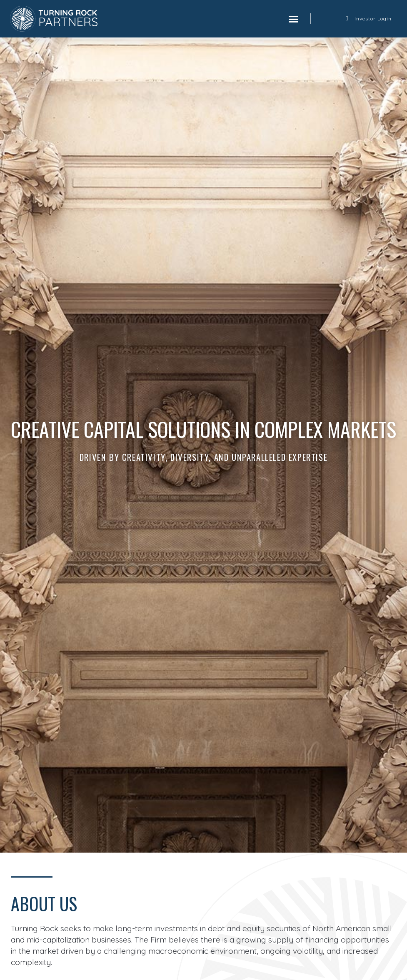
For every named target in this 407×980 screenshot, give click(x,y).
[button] (293, 19)
